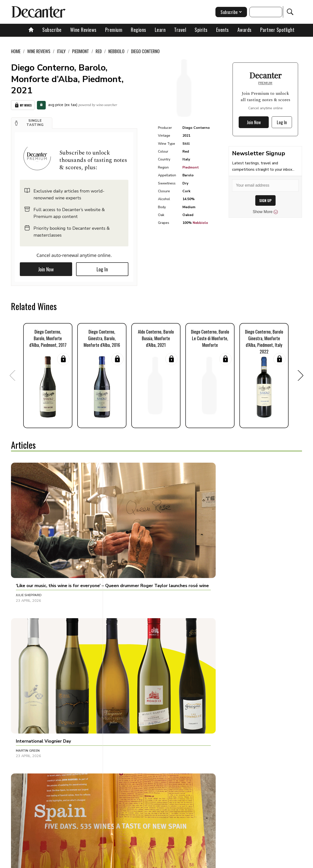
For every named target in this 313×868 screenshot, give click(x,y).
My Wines (23, 104)
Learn (160, 30)
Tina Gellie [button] (217, 539)
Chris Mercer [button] (124, 640)
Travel (180, 30)
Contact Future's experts (99, 862)
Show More (265, 212)
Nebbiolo (200, 223)
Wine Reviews (83, 30)
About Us (65, 862)
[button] (32, 122)
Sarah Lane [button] (122, 741)
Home (16, 51)
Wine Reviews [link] (39, 51)
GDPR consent (233, 862)
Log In (102, 268)
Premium (114, 30)
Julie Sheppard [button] (29, 539)
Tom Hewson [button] (27, 640)
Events (223, 30)
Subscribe (52, 30)
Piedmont (191, 167)
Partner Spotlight (277, 30)
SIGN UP (265, 200)
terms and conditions (199, 862)
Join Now (46, 268)
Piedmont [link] (81, 51)
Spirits (201, 30)
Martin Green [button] (124, 539)
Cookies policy (136, 862)
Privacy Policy (165, 862)
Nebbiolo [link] (116, 51)
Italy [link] (61, 51)
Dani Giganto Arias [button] (33, 741)
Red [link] (99, 51)
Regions (139, 30)
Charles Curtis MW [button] (225, 741)
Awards (245, 30)
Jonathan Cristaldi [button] (225, 640)
